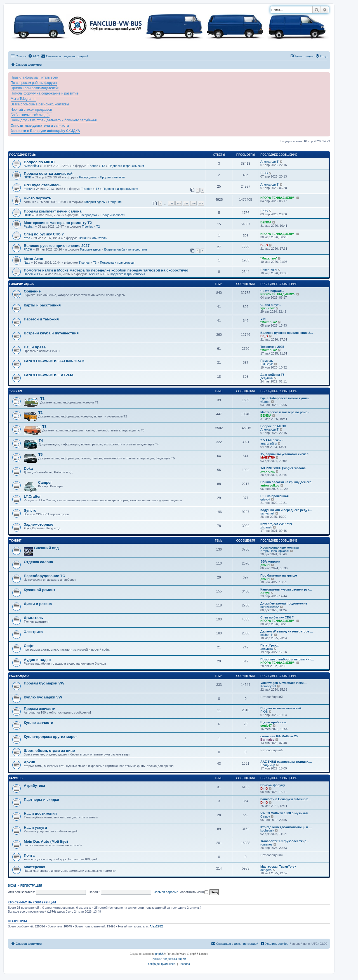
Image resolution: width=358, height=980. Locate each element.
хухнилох (268, 308)
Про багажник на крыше (279, 575)
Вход (12, 885)
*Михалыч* (269, 258)
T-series (93, 166)
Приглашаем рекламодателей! (35, 88)
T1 (42, 399)
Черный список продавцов (31, 110)
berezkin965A (270, 607)
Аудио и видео (37, 660)
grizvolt (265, 499)
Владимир (268, 765)
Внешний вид (46, 548)
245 (186, 203)
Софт (29, 646)
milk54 (28, 189)
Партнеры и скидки (41, 800)
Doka (28, 468)
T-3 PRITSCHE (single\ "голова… (285, 468)
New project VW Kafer (276, 524)
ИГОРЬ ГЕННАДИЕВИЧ (278, 198)
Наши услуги (35, 827)
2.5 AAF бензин (272, 440)
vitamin (265, 402)
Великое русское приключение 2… (287, 333)
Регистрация (31, 885)
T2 (98, 226)
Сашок (265, 816)
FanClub (16, 778)
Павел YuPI (32, 274)
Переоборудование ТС (44, 576)
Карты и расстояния (42, 305)
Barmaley (267, 740)
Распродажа (88, 177)
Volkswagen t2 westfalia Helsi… (283, 683)
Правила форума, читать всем (35, 77)
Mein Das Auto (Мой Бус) (46, 841)
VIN (263, 319)
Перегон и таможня (41, 319)
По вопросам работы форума (34, 83)
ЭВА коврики (270, 561)
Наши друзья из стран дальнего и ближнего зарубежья (54, 120)
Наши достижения (40, 813)
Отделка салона (38, 562)
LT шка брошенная (275, 496)
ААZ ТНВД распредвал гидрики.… (286, 762)
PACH (28, 249)
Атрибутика (34, 786)
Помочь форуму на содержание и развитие (45, 93)
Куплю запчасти (38, 723)
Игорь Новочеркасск (275, 551)
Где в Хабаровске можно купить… (286, 398)
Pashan (29, 226)
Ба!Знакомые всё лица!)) (30, 115)
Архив (30, 762)
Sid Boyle (267, 364)
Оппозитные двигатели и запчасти (40, 126)
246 (193, 203)
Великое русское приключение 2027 (57, 246)
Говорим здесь (94, 202)
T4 (41, 441)
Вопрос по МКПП (39, 162)
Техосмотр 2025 (272, 347)
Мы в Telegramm (23, 99)
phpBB (159, 954)
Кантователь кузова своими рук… (286, 589)
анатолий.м (268, 443)
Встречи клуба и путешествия (126, 249)
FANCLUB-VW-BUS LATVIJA (49, 375)
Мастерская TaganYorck (278, 866)
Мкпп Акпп (33, 259)
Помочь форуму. (273, 785)
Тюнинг (83, 238)
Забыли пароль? (166, 892)
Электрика (33, 632)
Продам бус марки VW (44, 683)
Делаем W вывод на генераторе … (287, 631)
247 (201, 203)
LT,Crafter (32, 496)
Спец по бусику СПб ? (44, 234)
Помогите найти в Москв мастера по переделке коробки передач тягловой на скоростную (106, 270)
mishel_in (267, 635)
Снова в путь (270, 305)
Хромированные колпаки (280, 547)
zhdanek (266, 527)
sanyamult (267, 513)
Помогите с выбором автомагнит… (287, 659)
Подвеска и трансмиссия (126, 166)
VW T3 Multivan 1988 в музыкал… (286, 813)
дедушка (267, 378)
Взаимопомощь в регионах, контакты (40, 104)
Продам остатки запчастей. (49, 173)
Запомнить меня (194, 892)
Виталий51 (31, 166)
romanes (266, 844)
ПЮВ (27, 177)
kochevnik (267, 830)
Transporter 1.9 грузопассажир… (285, 841)
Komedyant (268, 686)
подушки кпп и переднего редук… (286, 510)
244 (179, 203)
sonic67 (266, 726)
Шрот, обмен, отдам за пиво (49, 751)
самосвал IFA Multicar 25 (279, 736)
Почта (29, 855)
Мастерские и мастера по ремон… (286, 412)
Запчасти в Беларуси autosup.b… (286, 799)
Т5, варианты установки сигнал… (286, 454)
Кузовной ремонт (40, 590)
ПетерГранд (269, 645)
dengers (266, 870)
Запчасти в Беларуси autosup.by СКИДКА (45, 131)
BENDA (266, 222)
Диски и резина (38, 604)
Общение (115, 202)
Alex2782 (156, 926)
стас (27, 238)
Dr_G (264, 245)
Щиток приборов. (274, 722)
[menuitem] (34, 56)
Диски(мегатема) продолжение (284, 603)
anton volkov (270, 485)
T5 (40, 454)
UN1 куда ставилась (42, 185)
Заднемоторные (38, 524)
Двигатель (99, 238)
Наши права (35, 347)
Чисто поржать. (38, 198)
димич (265, 565)
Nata (27, 263)
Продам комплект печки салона (53, 211)
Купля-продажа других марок (51, 737)
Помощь (267, 361)
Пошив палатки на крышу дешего (286, 482)
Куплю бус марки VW (43, 697)
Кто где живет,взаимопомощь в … (286, 827)
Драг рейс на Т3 (272, 375)
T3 (103, 166)
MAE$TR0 (268, 457)
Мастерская (35, 867)
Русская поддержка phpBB (169, 959)
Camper (45, 482)
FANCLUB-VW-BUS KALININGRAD (54, 361)
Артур (265, 593)
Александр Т (269, 162)
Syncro (30, 510)
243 (171, 203)
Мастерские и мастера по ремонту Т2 (58, 223)
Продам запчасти (112, 177)
